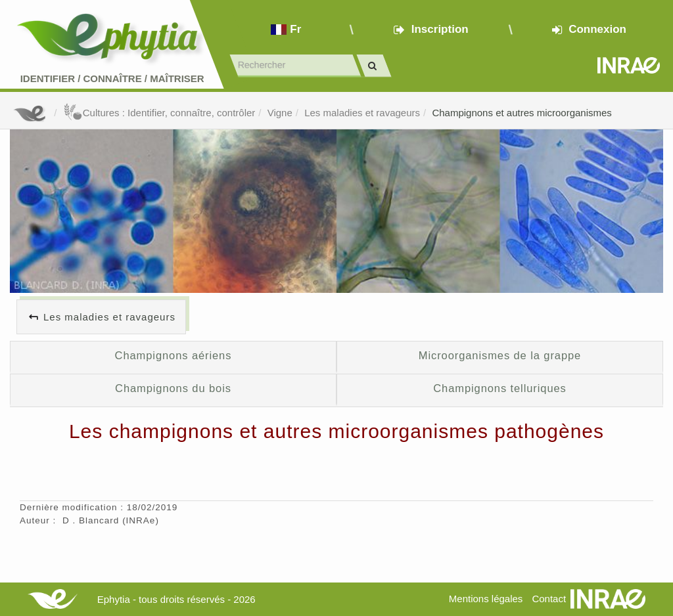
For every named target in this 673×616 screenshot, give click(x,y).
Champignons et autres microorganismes (522, 113)
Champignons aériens (174, 355)
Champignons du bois (173, 388)
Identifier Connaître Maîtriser (112, 78)
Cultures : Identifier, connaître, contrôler (159, 113)
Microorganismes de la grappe (500, 355)
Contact (549, 599)
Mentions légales (486, 599)
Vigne (280, 113)
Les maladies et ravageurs (362, 113)
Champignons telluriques (499, 388)
